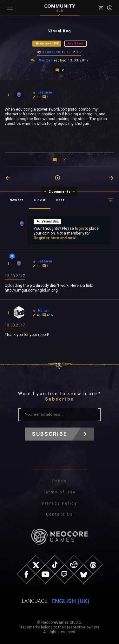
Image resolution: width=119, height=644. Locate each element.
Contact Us (60, 514)
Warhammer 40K (47, 43)
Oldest (40, 200)
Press (60, 481)
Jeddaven (51, 52)
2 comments (60, 191)
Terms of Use (60, 492)
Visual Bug (47, 221)
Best (60, 200)
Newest (16, 200)
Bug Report (76, 43)
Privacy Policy (60, 503)
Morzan (46, 60)
